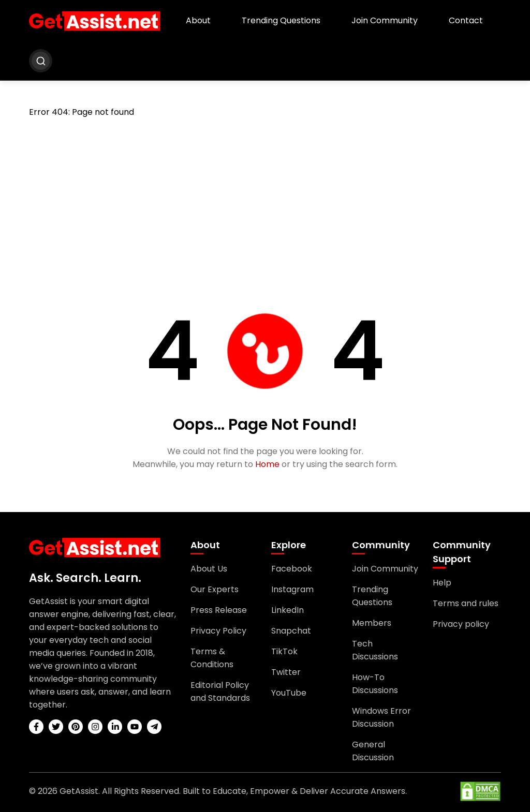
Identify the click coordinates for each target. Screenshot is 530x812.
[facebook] (36, 727)
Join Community (385, 20)
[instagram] (95, 727)
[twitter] (56, 727)
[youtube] (135, 727)
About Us (209, 569)
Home (267, 464)
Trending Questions (281, 20)
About (198, 20)
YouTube (289, 693)
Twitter (286, 672)
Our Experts (215, 589)
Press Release (219, 610)
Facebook (292, 569)
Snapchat (291, 631)
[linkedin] (115, 727)
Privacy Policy (218, 631)
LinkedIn (288, 610)
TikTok (284, 651)
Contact (466, 20)
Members (372, 623)
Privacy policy (461, 624)
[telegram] (154, 727)
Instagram (292, 589)
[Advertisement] (265, 204)
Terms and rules (466, 603)
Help (442, 583)
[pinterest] (76, 727)
